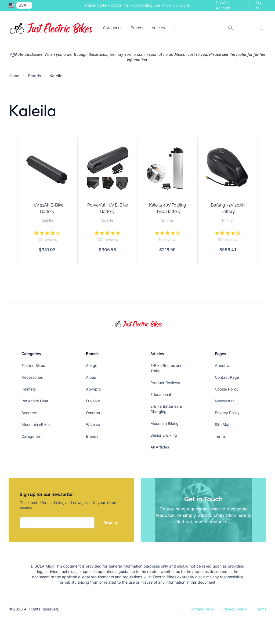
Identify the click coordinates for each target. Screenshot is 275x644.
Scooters (29, 413)
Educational (161, 394)
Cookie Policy (227, 389)
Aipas (91, 377)
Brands (137, 28)
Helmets (29, 389)
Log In (259, 5)
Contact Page (227, 377)
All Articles (160, 447)
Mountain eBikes (36, 424)
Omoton (93, 413)
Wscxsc (93, 424)
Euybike (93, 401)
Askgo (92, 365)
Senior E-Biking (164, 435)
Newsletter (224, 401)
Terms (220, 436)
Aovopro (93, 389)
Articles (158, 28)
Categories (113, 28)
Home (14, 76)
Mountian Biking (164, 423)
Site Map (223, 424)
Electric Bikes (33, 365)
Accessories (32, 377)
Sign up (111, 523)
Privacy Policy (227, 413)
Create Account (223, 5)
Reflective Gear (35, 401)
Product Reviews (165, 383)
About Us (223, 365)
